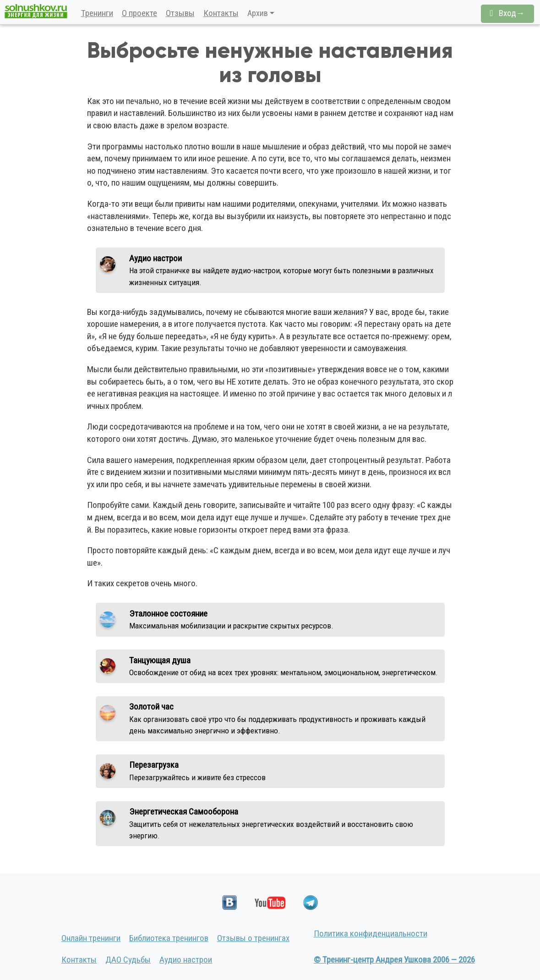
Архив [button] (258, 13)
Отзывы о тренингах (253, 938)
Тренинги (97, 13)
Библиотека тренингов (169, 938)
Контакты (221, 13)
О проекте (139, 13)
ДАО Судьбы (128, 960)
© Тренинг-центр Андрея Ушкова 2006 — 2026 (394, 960)
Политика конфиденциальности (371, 933)
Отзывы (180, 13)
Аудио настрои (186, 960)
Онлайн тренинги (91, 938)
